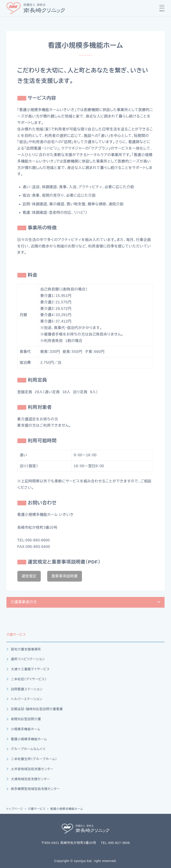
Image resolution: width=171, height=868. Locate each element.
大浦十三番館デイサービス (30, 669)
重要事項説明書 (65, 576)
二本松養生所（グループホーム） (34, 759)
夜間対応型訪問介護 (26, 719)
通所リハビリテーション (28, 659)
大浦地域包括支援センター (31, 779)
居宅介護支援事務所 (26, 649)
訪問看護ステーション (27, 689)
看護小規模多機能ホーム (29, 739)
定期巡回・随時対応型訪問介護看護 (37, 709)
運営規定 (29, 576)
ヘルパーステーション (26, 699)
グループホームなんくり (28, 749)
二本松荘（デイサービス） (29, 679)
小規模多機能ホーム (26, 729)
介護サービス (16, 635)
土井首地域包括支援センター (32, 769)
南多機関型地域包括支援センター (36, 789)
